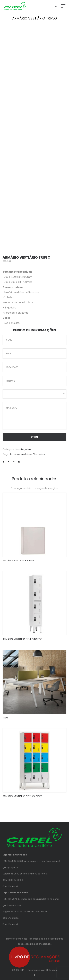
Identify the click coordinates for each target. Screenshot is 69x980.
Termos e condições (17, 939)
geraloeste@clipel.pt (13, 905)
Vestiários (39, 454)
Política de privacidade (39, 944)
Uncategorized (24, 449)
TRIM (5, 718)
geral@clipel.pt (10, 867)
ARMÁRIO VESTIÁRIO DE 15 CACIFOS (23, 796)
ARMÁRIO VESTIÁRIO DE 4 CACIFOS (22, 639)
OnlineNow (52, 970)
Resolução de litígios (40, 939)
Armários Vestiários (21, 454)
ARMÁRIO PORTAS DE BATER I (19, 561)
